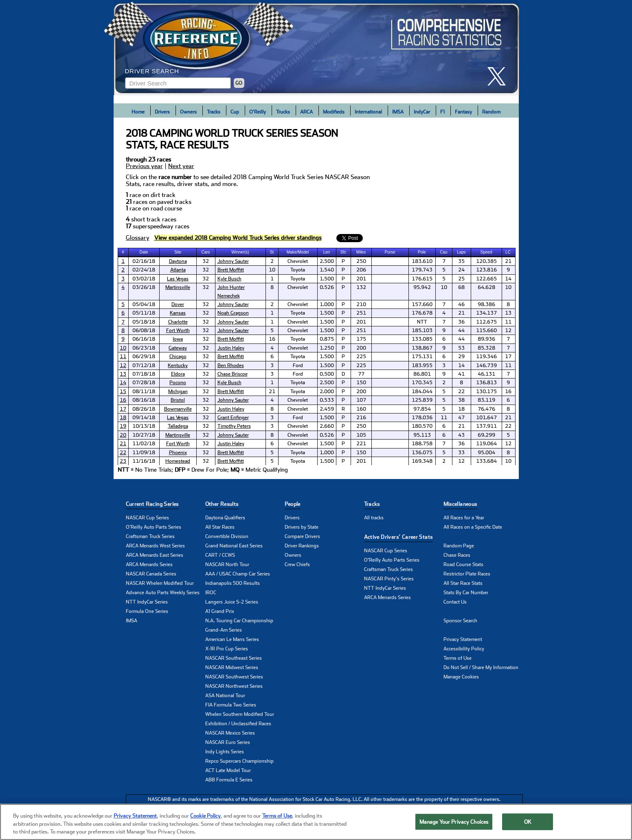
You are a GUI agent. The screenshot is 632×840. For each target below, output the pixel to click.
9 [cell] (508, 270)
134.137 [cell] (486, 313)
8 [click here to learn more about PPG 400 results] (123, 330)
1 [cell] (272, 279)
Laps (461, 252)
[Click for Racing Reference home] (316, 48)
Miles (361, 252)
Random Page (459, 546)
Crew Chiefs (297, 564)
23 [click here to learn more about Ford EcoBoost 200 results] (123, 461)
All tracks (374, 518)
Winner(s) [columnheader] (240, 252)
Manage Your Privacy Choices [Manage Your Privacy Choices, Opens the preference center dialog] (454, 822)
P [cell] (343, 261)
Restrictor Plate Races (467, 574)
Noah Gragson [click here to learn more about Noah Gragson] (233, 313)
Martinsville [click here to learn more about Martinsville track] (178, 287)
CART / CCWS (220, 555)
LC (508, 252)
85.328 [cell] (486, 348)
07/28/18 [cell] (144, 383)
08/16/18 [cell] (144, 400)
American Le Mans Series (232, 639)
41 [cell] (461, 374)
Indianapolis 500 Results (233, 583)
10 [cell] (272, 270)
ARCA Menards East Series (155, 555)
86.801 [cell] (422, 374)
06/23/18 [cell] (144, 348)
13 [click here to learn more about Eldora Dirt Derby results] (123, 374)
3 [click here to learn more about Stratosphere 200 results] (123, 279)
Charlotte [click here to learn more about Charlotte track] (178, 322)
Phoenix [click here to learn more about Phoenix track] (178, 453)
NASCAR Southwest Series (234, 677)
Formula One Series (147, 611)
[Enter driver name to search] (178, 83)
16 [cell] (272, 339)
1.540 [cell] (327, 270)
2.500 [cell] (327, 261)
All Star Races (220, 527)
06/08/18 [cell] (144, 330)
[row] (316, 470)
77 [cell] (361, 374)
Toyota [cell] (298, 270)
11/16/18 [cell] (144, 461)
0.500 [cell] (327, 374)
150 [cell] (361, 383)
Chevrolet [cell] (298, 261)
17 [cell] (508, 357)
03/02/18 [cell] (144, 279)
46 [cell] (461, 304)
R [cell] (343, 409)
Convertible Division (227, 536)
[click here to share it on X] (500, 76)
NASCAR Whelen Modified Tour (160, 583)
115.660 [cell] (486, 330)
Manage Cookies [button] (461, 677)
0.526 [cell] (327, 287)
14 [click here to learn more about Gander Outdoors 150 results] (123, 383)
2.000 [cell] (327, 392)
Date (144, 252)
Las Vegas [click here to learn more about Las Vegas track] (178, 279)
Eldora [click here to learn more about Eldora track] (178, 374)
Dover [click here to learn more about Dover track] (178, 304)
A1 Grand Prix (220, 611)
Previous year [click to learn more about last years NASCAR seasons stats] (144, 166)
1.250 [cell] (327, 348)
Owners (188, 112)
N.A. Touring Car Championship (239, 621)
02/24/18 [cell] (144, 270)
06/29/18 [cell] (144, 357)
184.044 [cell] (422, 392)
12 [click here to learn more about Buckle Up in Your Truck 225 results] (123, 365)
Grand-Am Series (224, 630)
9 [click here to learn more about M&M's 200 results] (123, 339)
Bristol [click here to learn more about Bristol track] (178, 400)
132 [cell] (361, 287)
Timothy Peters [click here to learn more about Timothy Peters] (234, 426)
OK (528, 822)
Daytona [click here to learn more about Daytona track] (178, 261)
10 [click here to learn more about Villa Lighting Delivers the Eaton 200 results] (123, 348)
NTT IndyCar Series (147, 602)
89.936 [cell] (486, 339)
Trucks (283, 112)
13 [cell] (508, 313)
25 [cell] (461, 279)
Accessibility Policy (464, 649)
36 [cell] (461, 322)
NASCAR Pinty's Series (389, 579)
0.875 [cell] (327, 339)
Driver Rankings (302, 546)
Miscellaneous (460, 504)
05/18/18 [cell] (144, 322)
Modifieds (334, 112)
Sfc (343, 252)
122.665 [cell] (486, 279)
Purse (390, 252)
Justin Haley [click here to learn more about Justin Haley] (231, 348)
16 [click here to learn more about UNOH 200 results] (123, 400)
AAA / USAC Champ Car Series (238, 574)
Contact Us (455, 602)
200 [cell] (361, 348)
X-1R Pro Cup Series (227, 649)
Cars (205, 252)
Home (138, 112)
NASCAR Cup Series (147, 518)
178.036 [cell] (422, 418)
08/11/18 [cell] (144, 392)
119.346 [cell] (486, 357)
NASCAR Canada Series (151, 574)
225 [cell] (361, 357)
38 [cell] (461, 400)
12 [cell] (508, 330)
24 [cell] (461, 270)
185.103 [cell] (422, 330)
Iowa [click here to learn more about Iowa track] (178, 339)
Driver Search (152, 71)
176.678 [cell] (422, 313)
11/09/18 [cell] (144, 453)
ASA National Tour (225, 696)
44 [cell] (461, 330)
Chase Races (457, 555)
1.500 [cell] (327, 279)
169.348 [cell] (422, 461)
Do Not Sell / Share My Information (481, 667)
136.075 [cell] (422, 453)
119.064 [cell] (486, 444)
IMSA (398, 112)
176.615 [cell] (422, 279)
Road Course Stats (463, 564)
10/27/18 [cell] (144, 435)
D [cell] (343, 374)
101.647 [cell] (486, 418)
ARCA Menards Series (149, 564)
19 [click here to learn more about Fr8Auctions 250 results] (123, 426)
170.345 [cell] (422, 383)
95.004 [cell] (486, 453)
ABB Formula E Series (229, 780)
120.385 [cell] (486, 261)
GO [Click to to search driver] (239, 83)
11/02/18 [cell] (144, 444)
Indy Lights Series (225, 752)
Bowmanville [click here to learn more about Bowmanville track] (178, 409)
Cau (443, 252)
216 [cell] (361, 418)
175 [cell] (361, 339)
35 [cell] (461, 261)
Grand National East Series (234, 546)
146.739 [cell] (486, 365)
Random (491, 112)
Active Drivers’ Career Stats (398, 537)
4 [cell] (444, 313)
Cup (235, 112)
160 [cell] (361, 409)
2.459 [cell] (327, 409)
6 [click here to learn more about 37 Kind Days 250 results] (123, 313)
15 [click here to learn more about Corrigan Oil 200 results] (123, 392)
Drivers (162, 112)
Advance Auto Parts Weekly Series (163, 593)
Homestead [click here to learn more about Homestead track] (178, 461)
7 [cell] (444, 261)
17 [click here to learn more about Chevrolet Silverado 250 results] (123, 409)
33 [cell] (461, 453)
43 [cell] (461, 435)
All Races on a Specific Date (473, 527)
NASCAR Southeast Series (234, 658)
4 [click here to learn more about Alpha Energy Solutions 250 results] (123, 287)
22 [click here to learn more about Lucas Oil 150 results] (123, 453)
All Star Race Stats (463, 583)
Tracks (214, 112)
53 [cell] (461, 348)
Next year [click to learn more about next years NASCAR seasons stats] (181, 166)
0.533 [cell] (327, 400)
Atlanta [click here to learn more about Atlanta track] (178, 270)
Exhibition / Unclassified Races (238, 724)
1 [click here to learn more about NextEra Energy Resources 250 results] (123, 261)
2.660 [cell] (327, 426)
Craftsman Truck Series (150, 536)
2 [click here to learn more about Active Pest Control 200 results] (123, 270)
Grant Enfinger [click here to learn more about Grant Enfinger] (233, 418)
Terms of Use (458, 658)
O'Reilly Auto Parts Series (154, 527)
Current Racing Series (152, 504)
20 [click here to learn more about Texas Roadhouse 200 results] (123, 435)
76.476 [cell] (486, 409)
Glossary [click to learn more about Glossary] (138, 238)
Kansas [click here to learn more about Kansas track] (178, 313)
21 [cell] (508, 261)
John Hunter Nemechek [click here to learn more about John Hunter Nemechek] (231, 291)
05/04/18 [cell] (144, 304)
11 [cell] (508, 322)
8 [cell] (272, 287)
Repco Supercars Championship (239, 761)
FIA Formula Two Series (231, 705)
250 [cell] (361, 261)
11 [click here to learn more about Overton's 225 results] (123, 357)
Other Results (222, 504)
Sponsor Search (460, 621)
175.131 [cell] (422, 357)
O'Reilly (258, 112)
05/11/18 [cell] (144, 313)
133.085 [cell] (422, 339)
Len (327, 252)
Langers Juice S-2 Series (232, 602)
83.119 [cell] (486, 400)
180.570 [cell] (422, 426)
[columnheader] (123, 252)
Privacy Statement (463, 639)
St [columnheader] (272, 252)
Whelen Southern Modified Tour (240, 714)
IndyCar (422, 112)
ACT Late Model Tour (228, 770)
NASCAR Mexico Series (230, 733)
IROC (211, 593)
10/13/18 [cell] (144, 426)
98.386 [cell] (486, 304)
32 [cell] (206, 261)
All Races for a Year (464, 518)
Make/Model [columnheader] (298, 252)
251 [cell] (361, 313)
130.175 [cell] (486, 392)
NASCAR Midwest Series (232, 667)
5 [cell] (444, 270)
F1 (442, 112)
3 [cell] (272, 365)
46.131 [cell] (486, 374)
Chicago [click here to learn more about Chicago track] (178, 357)
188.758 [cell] (422, 444)
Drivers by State (302, 527)
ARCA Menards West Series (155, 546)
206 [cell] (361, 270)
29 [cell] (461, 357)
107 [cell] (361, 400)
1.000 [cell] (327, 304)
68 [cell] (461, 287)
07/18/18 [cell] (144, 374)
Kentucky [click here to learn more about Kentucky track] (178, 365)
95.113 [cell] (422, 435)
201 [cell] (361, 279)
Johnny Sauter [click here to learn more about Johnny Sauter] (233, 261)
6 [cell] (444, 339)
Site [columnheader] (178, 252)
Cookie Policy (205, 817)
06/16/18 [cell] (144, 339)
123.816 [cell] (486, 270)
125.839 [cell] (422, 400)
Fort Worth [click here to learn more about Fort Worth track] (178, 330)
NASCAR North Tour (227, 564)
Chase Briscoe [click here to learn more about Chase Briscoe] (233, 374)
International (368, 112)
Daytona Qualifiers (225, 518)
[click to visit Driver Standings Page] (238, 238)
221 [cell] (361, 444)
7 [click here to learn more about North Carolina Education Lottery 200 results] (123, 322)
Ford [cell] (298, 365)
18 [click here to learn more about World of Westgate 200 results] (123, 418)
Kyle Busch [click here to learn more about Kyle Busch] (229, 279)
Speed (486, 252)
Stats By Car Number (466, 593)
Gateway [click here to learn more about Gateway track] (178, 348)
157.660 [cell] (422, 304)
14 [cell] (508, 279)
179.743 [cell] (422, 270)
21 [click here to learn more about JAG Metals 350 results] (123, 444)
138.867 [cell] (422, 348)
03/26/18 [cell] (144, 287)
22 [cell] (461, 392)
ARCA (306, 112)
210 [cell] (361, 304)
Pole (422, 252)
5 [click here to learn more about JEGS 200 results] (123, 304)
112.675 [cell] (486, 322)
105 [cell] (361, 435)
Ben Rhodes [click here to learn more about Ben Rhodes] (231, 365)
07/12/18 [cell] (144, 365)
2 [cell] (272, 261)
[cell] (123, 261)
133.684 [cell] (486, 461)
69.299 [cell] (486, 435)
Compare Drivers (302, 536)
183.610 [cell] (422, 261)
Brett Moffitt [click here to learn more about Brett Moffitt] (231, 270)
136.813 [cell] (486, 383)
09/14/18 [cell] (144, 418)
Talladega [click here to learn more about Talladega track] (178, 426)
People (293, 504)
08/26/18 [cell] (144, 409)
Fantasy (463, 112)
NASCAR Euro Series (228, 742)
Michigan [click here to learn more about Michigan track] (178, 392)
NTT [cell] (422, 322)
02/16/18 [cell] (144, 261)
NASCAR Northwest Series (234, 686)
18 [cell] (461, 409)
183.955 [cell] (422, 365)
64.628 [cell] (486, 287)
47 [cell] (461, 418)
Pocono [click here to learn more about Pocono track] (178, 383)
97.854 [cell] (422, 409)
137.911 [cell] (486, 426)
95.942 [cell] (422, 287)
